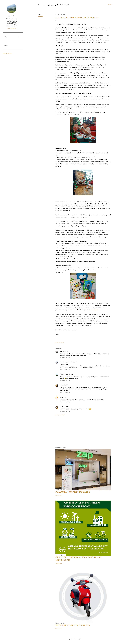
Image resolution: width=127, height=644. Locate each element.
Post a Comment (60, 415)
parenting (40, 16)
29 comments (59, 563)
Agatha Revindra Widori (67, 362)
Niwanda (63, 385)
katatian (63, 351)
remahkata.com (56, 5)
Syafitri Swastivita (65, 374)
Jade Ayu (63, 407)
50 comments (59, 495)
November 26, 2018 (65, 393)
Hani (62, 397)
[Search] (110, 5)
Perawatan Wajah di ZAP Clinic (73, 492)
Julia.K (12, 16)
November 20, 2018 (65, 357)
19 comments (59, 629)
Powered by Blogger (75, 639)
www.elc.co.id (94, 310)
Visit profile (12, 29)
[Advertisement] (83, 431)
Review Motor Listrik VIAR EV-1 (73, 626)
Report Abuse (8, 54)
